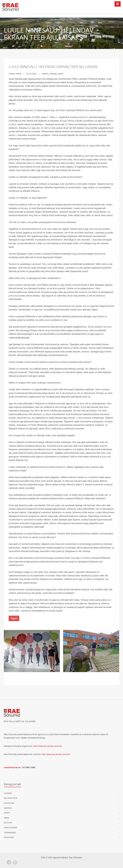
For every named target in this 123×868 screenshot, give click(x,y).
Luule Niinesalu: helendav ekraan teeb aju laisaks (53, 67)
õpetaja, (54, 74)
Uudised (8, 793)
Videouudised (11, 828)
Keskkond (9, 837)
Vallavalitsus (11, 798)
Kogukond (9, 803)
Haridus (8, 808)
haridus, (46, 74)
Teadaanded (10, 833)
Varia (6, 818)
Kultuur (8, 823)
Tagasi (14, 618)
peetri (61, 74)
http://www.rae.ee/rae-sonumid (47, 746)
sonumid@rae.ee (12, 767)
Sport (7, 813)
